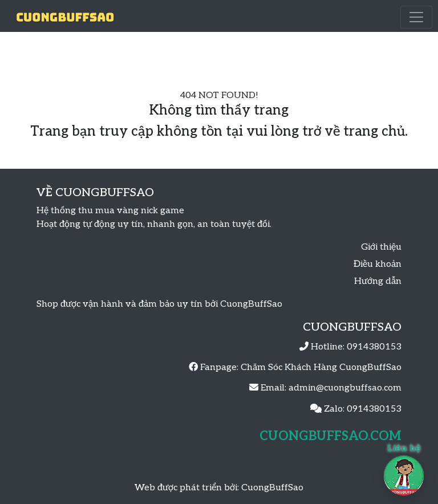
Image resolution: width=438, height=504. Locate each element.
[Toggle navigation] (416, 17)
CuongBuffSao (272, 488)
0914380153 (374, 347)
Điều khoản (378, 264)
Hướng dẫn (378, 281)
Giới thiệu (381, 247)
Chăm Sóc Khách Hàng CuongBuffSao (321, 367)
